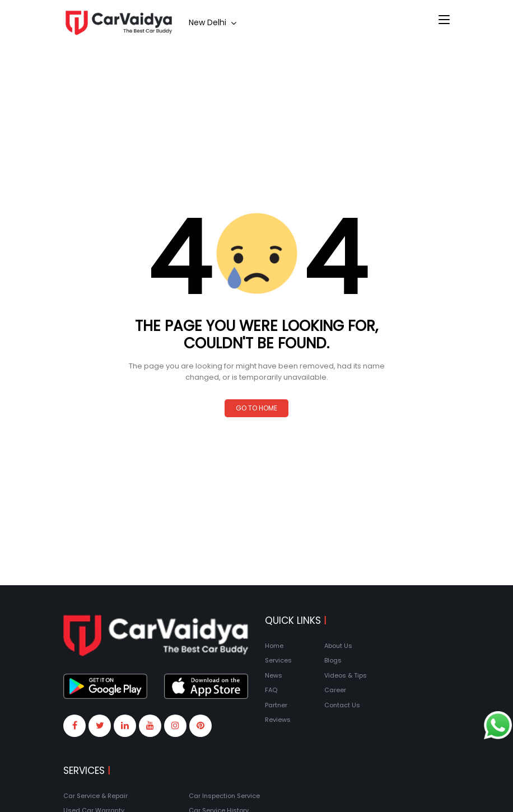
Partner (276, 705)
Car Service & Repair (95, 796)
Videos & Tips (346, 675)
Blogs (333, 660)
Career (335, 690)
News (274, 675)
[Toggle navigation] (444, 20)
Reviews (278, 720)
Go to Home (256, 408)
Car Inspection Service (224, 796)
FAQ (271, 690)
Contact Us (342, 705)
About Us (338, 646)
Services (278, 660)
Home (274, 646)
